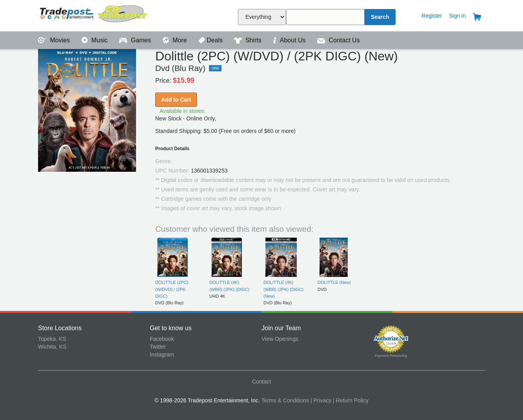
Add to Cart (176, 100)
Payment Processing (391, 356)
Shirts (249, 40)
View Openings (280, 339)
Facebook (162, 339)
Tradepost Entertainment (94, 15)
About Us (290, 40)
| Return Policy (351, 400)
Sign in (457, 16)
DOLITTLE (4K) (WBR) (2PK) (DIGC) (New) (283, 289)
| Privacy (321, 400)
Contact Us (339, 40)
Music (96, 40)
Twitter (158, 347)
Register (432, 16)
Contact (261, 382)
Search (380, 17)
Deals (211, 40)
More (176, 40)
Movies (55, 40)
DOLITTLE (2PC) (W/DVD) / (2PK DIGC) (172, 289)
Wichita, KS (52, 347)
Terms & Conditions (285, 400)
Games (136, 40)
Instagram (162, 355)
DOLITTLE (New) (334, 282)
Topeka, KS (52, 339)
